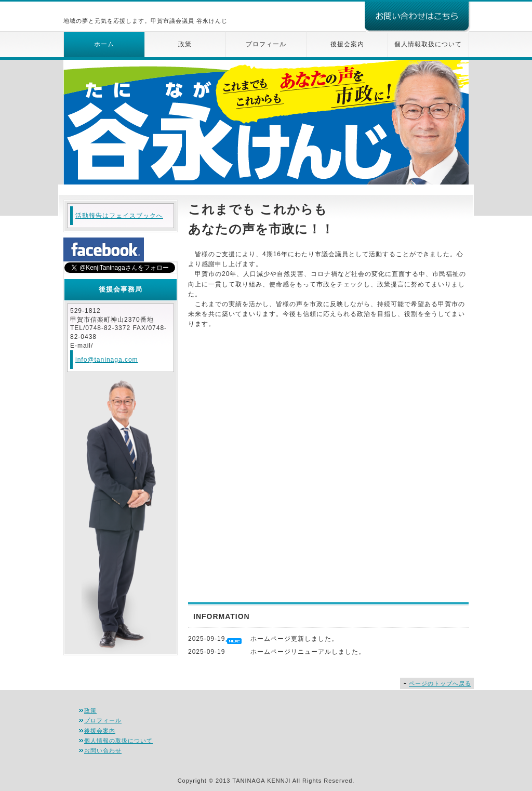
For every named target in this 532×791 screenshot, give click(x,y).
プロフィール (266, 44)
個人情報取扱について (428, 44)
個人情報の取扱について (118, 741)
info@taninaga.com (107, 360)
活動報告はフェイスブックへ (119, 216)
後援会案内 (347, 44)
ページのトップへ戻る (440, 683)
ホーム (104, 44)
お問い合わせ (103, 750)
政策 (185, 44)
